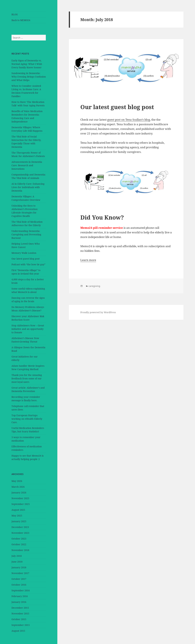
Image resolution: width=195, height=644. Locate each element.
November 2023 (20, 533)
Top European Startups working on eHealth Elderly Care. (27, 419)
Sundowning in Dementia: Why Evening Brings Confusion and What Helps (29, 77)
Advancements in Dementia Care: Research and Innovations (27, 165)
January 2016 (19, 602)
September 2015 (21, 625)
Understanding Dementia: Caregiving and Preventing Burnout (26, 234)
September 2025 (21, 504)
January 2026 (19, 493)
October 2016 (19, 585)
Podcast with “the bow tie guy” (28, 264)
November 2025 (20, 498)
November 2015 (20, 613)
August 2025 (18, 510)
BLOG (15, 14)
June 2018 (17, 562)
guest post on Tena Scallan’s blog (129, 120)
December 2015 (20, 608)
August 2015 (18, 631)
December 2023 (20, 527)
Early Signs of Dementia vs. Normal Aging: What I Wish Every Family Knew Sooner (27, 64)
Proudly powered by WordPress (98, 312)
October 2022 (19, 544)
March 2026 (18, 487)
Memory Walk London (24, 253)
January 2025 (19, 521)
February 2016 (20, 596)
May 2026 (17, 481)
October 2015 (19, 619)
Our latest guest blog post (26, 259)
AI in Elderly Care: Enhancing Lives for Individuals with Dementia (28, 187)
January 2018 (19, 567)
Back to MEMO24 (21, 20)
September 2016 (21, 590)
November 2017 (20, 573)
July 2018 (17, 556)
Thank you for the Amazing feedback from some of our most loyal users (27, 378)
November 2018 (20, 550)
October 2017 (19, 579)
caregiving (94, 286)
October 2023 (19, 539)
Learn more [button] (88, 260)
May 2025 (17, 516)
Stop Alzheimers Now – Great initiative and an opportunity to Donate (28, 329)
